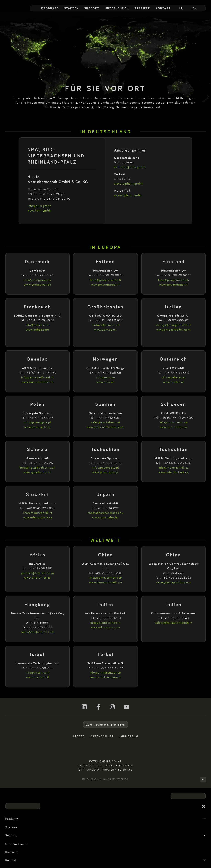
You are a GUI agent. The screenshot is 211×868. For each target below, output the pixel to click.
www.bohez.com (38, 329)
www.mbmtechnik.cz (173, 472)
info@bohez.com (37, 325)
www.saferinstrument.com (105, 427)
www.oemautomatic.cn (105, 582)
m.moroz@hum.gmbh (130, 167)
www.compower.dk (37, 284)
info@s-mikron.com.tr (105, 672)
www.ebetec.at (174, 382)
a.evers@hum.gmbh (128, 183)
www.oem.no (105, 382)
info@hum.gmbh (39, 206)
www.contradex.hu (105, 517)
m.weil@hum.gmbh (128, 195)
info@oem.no (106, 377)
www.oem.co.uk (105, 329)
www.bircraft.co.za (38, 578)
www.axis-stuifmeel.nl (38, 382)
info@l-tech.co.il (37, 672)
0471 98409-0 (89, 770)
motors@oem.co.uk (106, 325)
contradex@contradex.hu (105, 513)
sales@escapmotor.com (174, 582)
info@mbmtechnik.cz (173, 467)
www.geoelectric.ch (37, 472)
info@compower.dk (37, 280)
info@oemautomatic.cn (105, 578)
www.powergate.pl (38, 427)
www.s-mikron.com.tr (105, 677)
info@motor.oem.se (173, 422)
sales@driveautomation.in (174, 623)
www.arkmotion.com (105, 627)
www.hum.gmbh (39, 210)
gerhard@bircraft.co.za (37, 573)
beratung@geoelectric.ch (38, 467)
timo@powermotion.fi (105, 280)
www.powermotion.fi (105, 284)
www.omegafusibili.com (174, 329)
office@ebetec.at (174, 377)
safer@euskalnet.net (105, 422)
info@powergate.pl (37, 422)
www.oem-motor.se (174, 427)
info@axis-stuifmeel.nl (37, 377)
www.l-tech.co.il (38, 677)
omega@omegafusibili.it (173, 325)
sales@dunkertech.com (38, 632)
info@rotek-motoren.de (117, 770)
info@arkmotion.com (105, 623)
